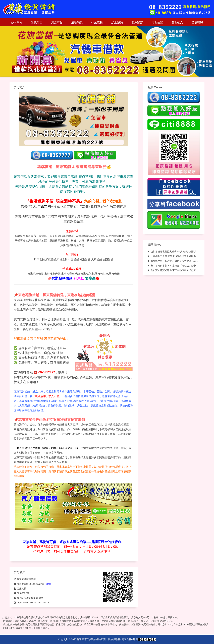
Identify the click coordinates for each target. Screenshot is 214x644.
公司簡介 (17, 22)
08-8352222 (22, 593)
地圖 (49, 584)
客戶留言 (137, 22)
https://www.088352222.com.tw (32, 603)
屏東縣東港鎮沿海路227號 (29, 584)
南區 (124, 639)
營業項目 (37, 22)
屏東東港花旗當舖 (25, 579)
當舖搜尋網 (114, 639)
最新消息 (77, 22)
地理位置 (157, 22)
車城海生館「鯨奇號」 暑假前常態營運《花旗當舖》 (176, 261)
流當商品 (57, 22)
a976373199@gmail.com (28, 598)
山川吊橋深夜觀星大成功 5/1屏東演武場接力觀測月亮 (177, 252)
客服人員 (20, 589)
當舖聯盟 (197, 22)
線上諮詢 (117, 22)
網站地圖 (133, 639)
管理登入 (177, 22)
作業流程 (97, 22)
